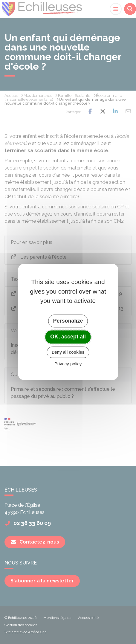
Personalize (68, 321)
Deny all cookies (68, 352)
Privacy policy (68, 364)
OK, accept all (68, 337)
